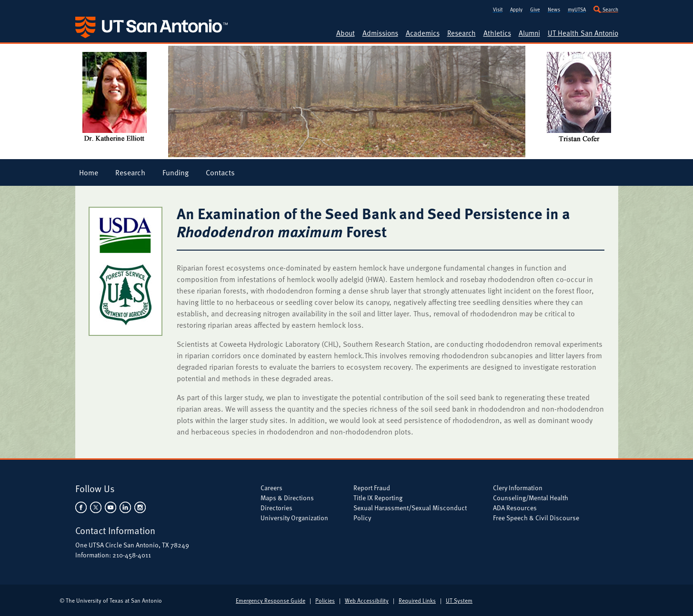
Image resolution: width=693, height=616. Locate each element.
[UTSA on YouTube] (110, 507)
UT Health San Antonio (583, 33)
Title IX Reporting (378, 498)
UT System (459, 600)
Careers (271, 488)
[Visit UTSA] (498, 8)
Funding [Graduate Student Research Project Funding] (176, 172)
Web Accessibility (367, 600)
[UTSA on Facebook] (82, 507)
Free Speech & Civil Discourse (536, 518)
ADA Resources (515, 508)
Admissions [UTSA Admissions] (380, 33)
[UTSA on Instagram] (139, 507)
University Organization (294, 518)
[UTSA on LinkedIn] (125, 507)
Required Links (417, 600)
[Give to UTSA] (535, 8)
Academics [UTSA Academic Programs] (423, 33)
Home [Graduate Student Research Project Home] (89, 172)
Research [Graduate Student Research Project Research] (130, 172)
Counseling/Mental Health (531, 498)
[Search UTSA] (606, 8)
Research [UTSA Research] (462, 33)
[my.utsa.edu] (577, 8)
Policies (325, 600)
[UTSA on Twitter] (95, 507)
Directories (276, 508)
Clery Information (518, 488)
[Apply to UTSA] (516, 8)
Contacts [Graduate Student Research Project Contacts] (220, 172)
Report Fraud (372, 488)
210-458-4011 (132, 555)
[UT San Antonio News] (554, 8)
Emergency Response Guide (271, 600)
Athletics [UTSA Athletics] (497, 33)
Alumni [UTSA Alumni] (529, 33)
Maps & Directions (287, 498)
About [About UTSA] (346, 33)
